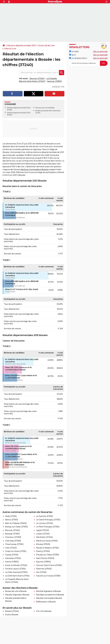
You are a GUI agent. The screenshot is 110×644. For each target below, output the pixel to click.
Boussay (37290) (12, 534)
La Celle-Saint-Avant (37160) (17, 576)
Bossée (38, 111)
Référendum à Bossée (46, 602)
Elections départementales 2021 (21, 45)
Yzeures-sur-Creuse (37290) (48, 576)
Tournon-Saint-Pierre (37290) (49, 565)
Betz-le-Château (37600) (16, 523)
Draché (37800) (12, 562)
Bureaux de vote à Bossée (45, 108)
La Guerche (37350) (44, 516)
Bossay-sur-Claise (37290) (16, 527)
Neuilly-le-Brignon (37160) (47, 548)
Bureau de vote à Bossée (16, 591)
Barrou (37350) (11, 520)
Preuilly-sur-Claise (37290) (47, 555)
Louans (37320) (43, 534)
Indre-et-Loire (10, 49)
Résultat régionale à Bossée (17, 595)
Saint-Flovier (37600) (45, 558)
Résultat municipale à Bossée (49, 598)
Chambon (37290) (13, 537)
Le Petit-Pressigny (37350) (48, 527)
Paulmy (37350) (43, 551)
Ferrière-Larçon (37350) (15, 569)
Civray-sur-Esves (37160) (16, 551)
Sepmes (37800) (54, 81)
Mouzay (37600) (43, 544)
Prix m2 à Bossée (44, 611)
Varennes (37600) (44, 569)
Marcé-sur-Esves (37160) (47, 541)
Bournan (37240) (37, 78)
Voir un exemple (100, 52)
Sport (73, 55)
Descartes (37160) (13, 558)
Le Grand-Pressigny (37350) (48, 520)
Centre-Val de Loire (46, 45)
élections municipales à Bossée (34, 169)
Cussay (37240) (12, 555)
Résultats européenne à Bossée (50, 595)
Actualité (74, 52)
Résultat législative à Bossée (48, 591)
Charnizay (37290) (13, 541)
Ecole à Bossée (12, 615)
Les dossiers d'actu (78, 58)
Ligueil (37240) (42, 530)
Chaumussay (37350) (14, 544)
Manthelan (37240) (44, 537)
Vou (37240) (41, 572)
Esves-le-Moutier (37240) (16, 565)
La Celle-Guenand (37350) (16, 572)
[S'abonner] (88, 63)
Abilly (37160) (11, 516)
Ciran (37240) (11, 548)
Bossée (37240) (12, 611)
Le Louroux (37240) (44, 523)
